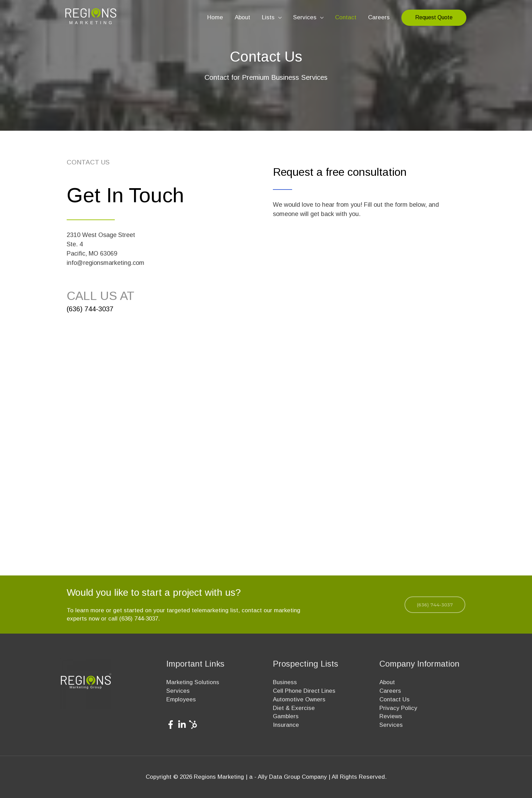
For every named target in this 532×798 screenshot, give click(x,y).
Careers (379, 17)
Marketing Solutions (193, 682)
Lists (268, 17)
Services (305, 17)
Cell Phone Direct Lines (304, 691)
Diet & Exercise (294, 708)
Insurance (286, 725)
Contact (346, 17)
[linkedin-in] (183, 725)
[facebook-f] (172, 725)
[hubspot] (194, 725)
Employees (181, 699)
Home (215, 17)
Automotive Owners (299, 699)
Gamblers (286, 716)
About (242, 17)
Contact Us (395, 699)
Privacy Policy (398, 708)
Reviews (391, 716)
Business (285, 682)
